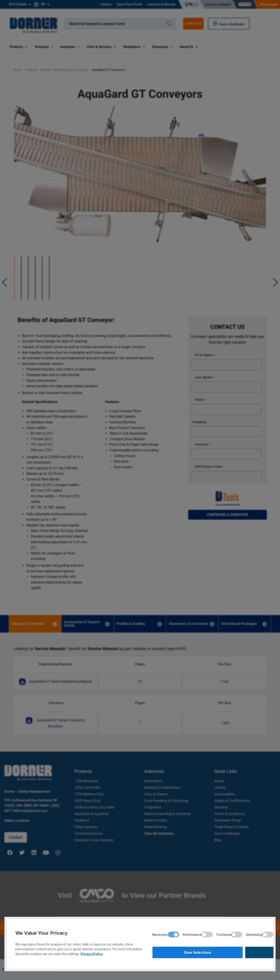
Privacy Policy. (92, 953)
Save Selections (180, 952)
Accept (237, 952)
